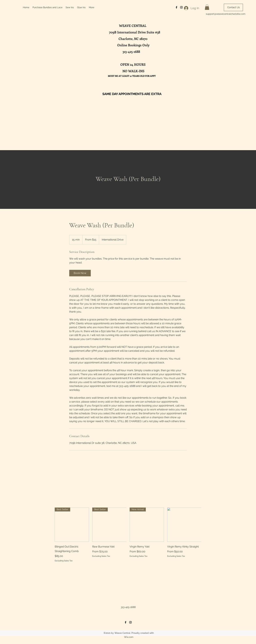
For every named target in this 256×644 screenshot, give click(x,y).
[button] (207, 7)
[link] (80, 273)
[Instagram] (130, 622)
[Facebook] (126, 622)
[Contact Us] (233, 7)
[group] (128, 535)
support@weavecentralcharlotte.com (226, 14)
